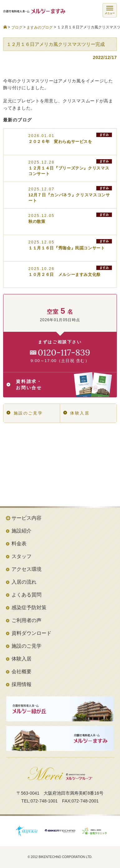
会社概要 (22, 672)
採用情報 (22, 684)
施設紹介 (22, 531)
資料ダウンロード (31, 633)
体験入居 (77, 413)
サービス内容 (26, 518)
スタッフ (22, 556)
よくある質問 (26, 595)
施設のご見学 (25, 413)
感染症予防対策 (29, 608)
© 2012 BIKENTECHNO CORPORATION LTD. (60, 857)
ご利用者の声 (26, 620)
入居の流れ (24, 582)
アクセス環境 (26, 569)
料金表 (19, 544)
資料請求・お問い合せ (59, 385)
